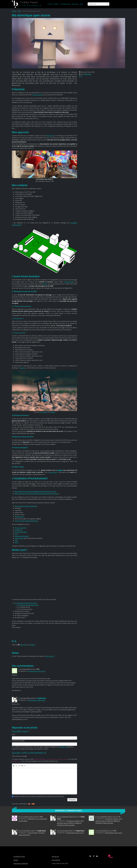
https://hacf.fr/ (50, 656)
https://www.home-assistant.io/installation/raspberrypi (31, 491)
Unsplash (53, 412)
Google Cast (19, 530)
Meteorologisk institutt (22, 536)
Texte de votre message (19, 756)
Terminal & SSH (20, 517)
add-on (45, 284)
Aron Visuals (43, 412)
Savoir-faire (75, 4)
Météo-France (19, 538)
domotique (50, 136)
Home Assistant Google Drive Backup (26, 521)
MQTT (17, 542)
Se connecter (56, 860)
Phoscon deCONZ (20, 528)
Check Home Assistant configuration (26, 506)
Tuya (16, 540)
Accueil (50, 4)
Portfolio (56, 4)
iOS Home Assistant (21, 532)
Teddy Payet (87, 74)
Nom (13, 735)
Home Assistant (37, 95)
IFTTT (16, 534)
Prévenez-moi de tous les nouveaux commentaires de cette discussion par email (39, 796)
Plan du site (55, 856)
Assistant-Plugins (69, 282)
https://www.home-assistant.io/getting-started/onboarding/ (33, 494)
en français (52, 491)
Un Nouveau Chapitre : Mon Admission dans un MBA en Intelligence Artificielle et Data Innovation (70, 823)
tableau (60, 470)
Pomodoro (22, 368)
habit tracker (53, 472)
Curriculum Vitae (65, 4)
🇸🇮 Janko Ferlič (22, 645)
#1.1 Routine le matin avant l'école (28, 605)
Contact (16, 860)
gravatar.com (63, 747)
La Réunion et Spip (19, 856)
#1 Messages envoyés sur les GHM (26, 603)
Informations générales (21, 863)
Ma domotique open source (37, 671)
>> (107, 4)
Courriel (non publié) (18, 741)
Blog (81, 4)
